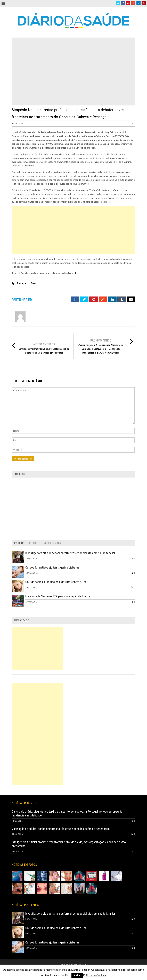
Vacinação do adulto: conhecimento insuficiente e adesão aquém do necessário (61, 829)
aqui (74, 273)
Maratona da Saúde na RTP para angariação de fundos (58, 596)
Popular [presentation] (19, 543)
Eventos (35, 283)
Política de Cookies (95, 975)
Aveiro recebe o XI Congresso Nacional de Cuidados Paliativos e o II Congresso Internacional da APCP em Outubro (101, 349)
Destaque (22, 283)
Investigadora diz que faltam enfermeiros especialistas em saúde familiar (70, 553)
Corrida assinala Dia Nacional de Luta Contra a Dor (56, 582)
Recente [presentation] (34, 543)
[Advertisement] (73, 230)
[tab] (19, 543)
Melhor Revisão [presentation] (52, 543)
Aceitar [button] (77, 975)
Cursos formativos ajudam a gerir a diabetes (52, 567)
